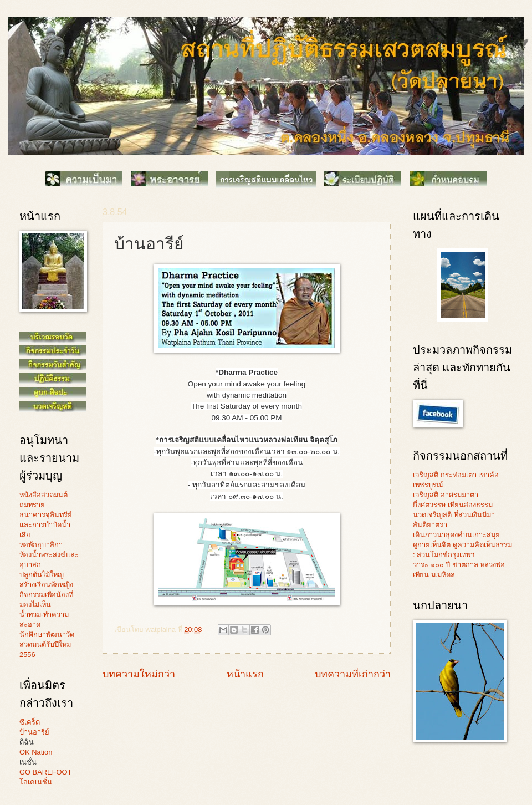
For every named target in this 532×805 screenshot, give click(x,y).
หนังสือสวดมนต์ (44, 495)
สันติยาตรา (430, 525)
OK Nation (36, 752)
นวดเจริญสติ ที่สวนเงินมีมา (454, 515)
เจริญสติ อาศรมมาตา (446, 495)
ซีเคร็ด (30, 722)
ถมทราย (32, 505)
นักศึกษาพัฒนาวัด (47, 635)
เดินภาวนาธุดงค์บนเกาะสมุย (456, 535)
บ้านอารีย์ (34, 732)
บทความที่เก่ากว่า (353, 674)
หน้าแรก (245, 674)
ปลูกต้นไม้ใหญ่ (42, 575)
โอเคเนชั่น (36, 782)
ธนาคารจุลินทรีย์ (46, 515)
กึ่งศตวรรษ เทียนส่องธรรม (453, 505)
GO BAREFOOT (45, 772)
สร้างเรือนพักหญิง (46, 585)
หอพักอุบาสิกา (41, 545)
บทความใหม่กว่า (139, 674)
